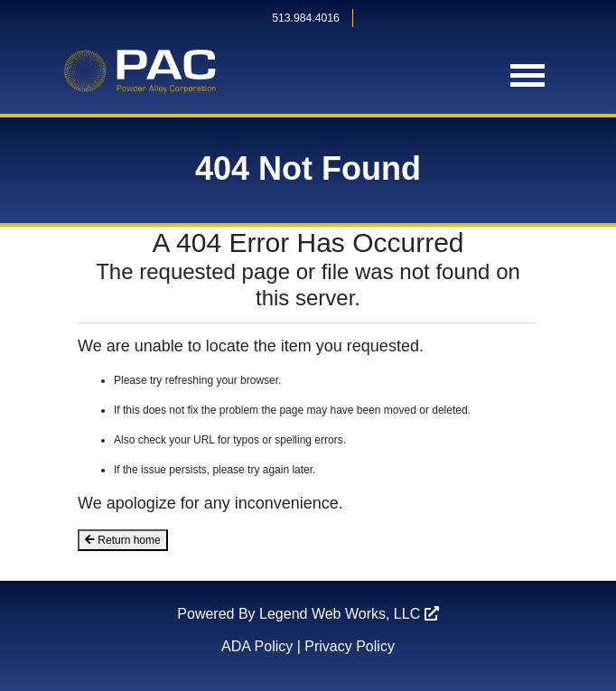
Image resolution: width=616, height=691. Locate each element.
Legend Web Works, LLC (349, 614)
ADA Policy (257, 646)
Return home (123, 540)
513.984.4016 (306, 18)
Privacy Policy (350, 646)
